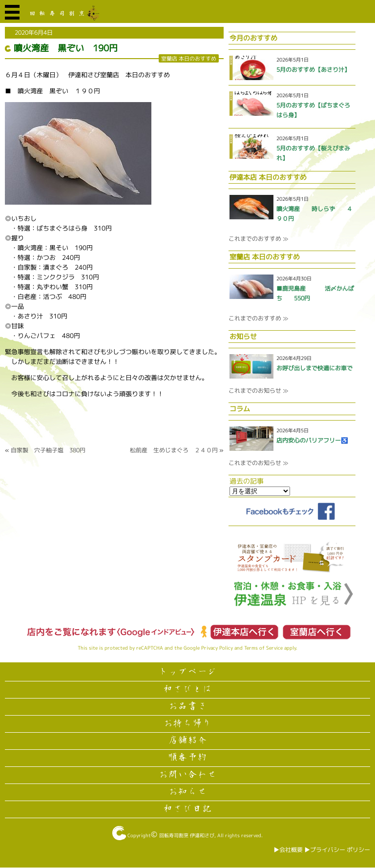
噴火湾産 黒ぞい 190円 (66, 48)
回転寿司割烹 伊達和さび (187, 835)
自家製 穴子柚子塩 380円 (48, 450)
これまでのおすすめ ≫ (258, 239)
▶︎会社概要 (288, 850)
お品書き (187, 706)
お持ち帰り (187, 723)
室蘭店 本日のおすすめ (189, 58)
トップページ (187, 672)
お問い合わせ (187, 775)
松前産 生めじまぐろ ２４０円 (174, 450)
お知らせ (187, 792)
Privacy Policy (217, 648)
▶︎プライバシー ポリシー (337, 850)
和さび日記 (187, 809)
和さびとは (187, 689)
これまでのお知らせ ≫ (258, 391)
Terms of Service (263, 648)
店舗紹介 (187, 741)
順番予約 (187, 758)
